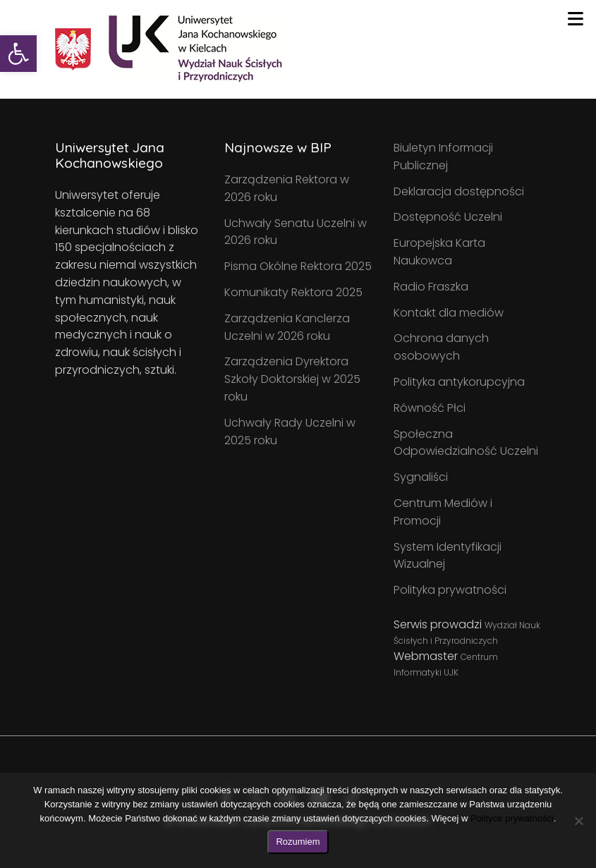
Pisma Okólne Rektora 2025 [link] (298, 266)
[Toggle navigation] (575, 19)
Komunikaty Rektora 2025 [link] (293, 292)
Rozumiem (298, 842)
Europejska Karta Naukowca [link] (439, 252)
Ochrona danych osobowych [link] (441, 347)
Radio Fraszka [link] (431, 287)
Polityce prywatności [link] (512, 818)
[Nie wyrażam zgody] (578, 821)
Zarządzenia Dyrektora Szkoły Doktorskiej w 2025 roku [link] (292, 379)
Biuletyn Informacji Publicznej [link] (443, 157)
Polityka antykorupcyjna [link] (459, 382)
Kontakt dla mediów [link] (449, 313)
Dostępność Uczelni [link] (448, 217)
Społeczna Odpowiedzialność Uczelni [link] (466, 443)
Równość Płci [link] (430, 408)
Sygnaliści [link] (421, 477)
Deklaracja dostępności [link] (459, 191)
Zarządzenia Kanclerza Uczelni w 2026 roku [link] (287, 327)
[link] (18, 54)
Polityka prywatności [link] (450, 590)
